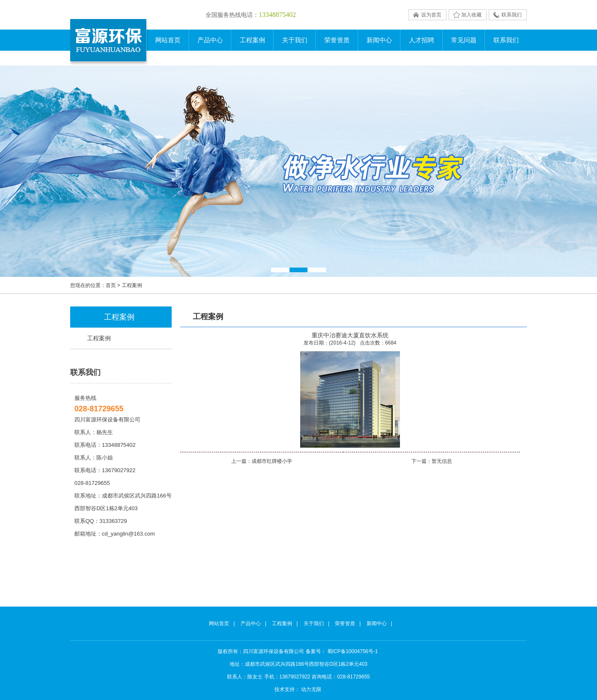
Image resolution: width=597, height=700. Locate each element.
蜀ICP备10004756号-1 (353, 651)
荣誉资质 (345, 623)
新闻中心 (377, 623)
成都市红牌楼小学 (272, 461)
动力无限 (311, 689)
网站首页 (168, 40)
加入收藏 (471, 15)
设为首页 (431, 15)
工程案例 (99, 338)
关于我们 (314, 623)
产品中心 (251, 623)
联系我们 (512, 15)
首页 (111, 285)
